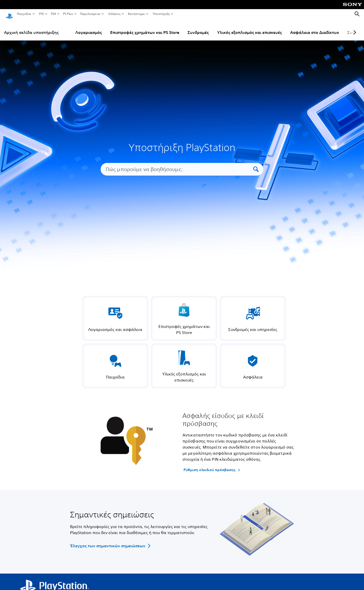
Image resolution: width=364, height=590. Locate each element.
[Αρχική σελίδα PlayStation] (9, 14)
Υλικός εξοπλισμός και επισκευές (249, 28)
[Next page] (354, 28)
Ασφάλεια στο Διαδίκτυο (315, 28)
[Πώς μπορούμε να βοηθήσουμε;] (179, 164)
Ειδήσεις (115, 14)
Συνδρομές (198, 28)
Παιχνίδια (24, 14)
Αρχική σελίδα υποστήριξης (31, 28)
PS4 (53, 14)
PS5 (41, 14)
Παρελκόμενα (90, 14)
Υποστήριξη (161, 14)
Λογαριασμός (89, 28)
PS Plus (68, 14)
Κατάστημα (136, 14)
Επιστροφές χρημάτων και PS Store (145, 28)
